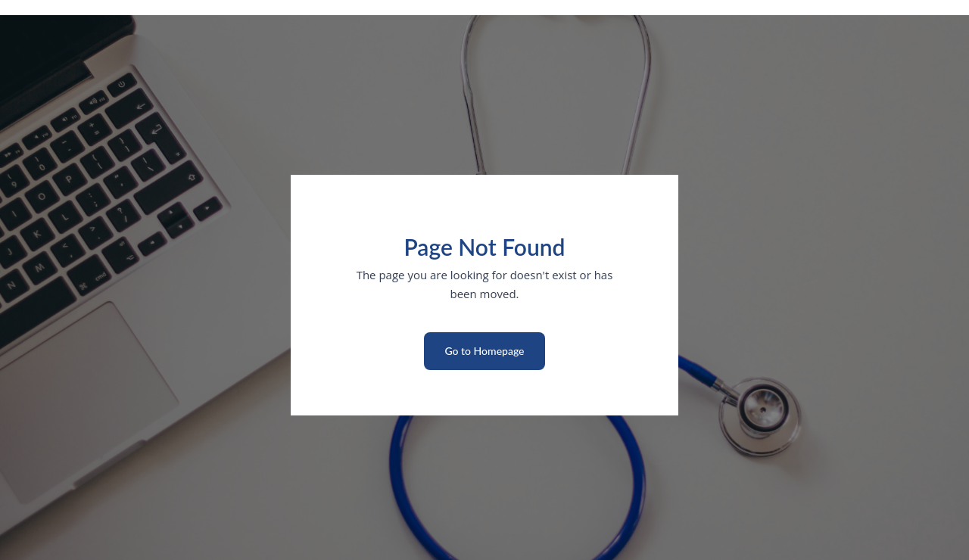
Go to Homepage (484, 351)
